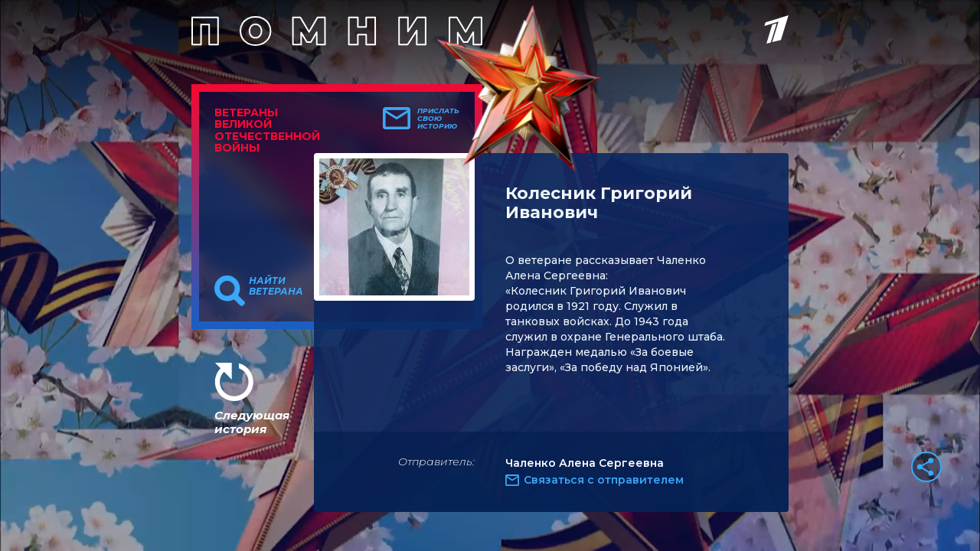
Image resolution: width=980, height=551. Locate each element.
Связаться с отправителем (604, 480)
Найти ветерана (276, 286)
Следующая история (252, 422)
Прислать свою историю (438, 119)
